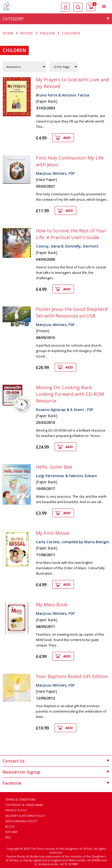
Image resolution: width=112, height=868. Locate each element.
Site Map (11, 832)
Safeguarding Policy (21, 821)
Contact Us (56, 761)
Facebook (56, 783)
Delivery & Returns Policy (25, 816)
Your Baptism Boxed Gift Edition (72, 676)
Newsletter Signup (56, 772)
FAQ (8, 837)
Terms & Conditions (20, 799)
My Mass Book (52, 604)
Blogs (10, 826)
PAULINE (47, 33)
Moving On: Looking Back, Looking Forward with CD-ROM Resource (70, 394)
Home (8, 33)
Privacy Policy (16, 810)
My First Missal (53, 533)
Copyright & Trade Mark (24, 805)
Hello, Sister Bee (54, 467)
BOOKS (27, 33)
